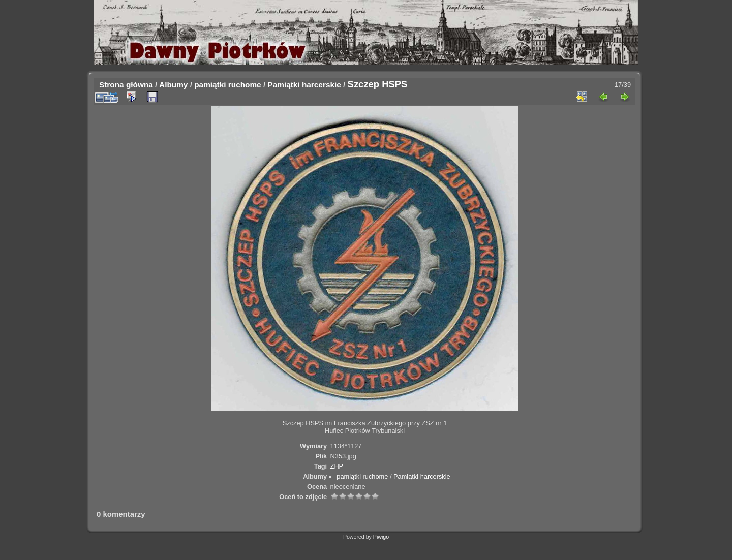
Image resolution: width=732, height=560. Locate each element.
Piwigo (381, 537)
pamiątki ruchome (227, 85)
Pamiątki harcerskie (304, 85)
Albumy (173, 85)
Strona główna (126, 85)
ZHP (337, 466)
